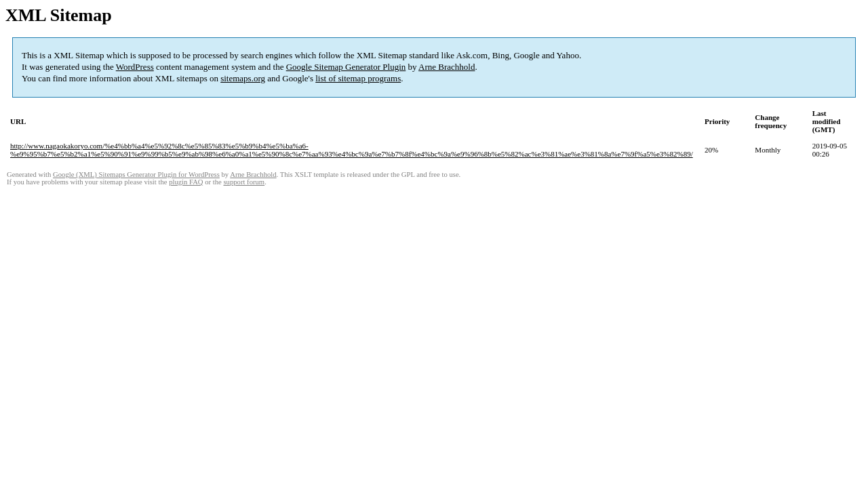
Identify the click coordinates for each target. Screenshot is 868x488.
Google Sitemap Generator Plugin (346, 67)
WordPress (135, 67)
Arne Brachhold (447, 67)
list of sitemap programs (358, 78)
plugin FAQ (186, 182)
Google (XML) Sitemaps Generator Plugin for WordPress (136, 175)
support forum (244, 182)
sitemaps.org (243, 78)
